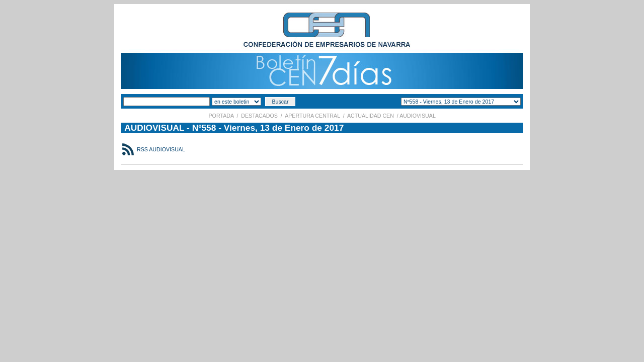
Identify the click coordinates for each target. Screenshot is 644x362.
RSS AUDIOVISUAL (160, 149)
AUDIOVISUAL (418, 116)
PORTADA (221, 116)
